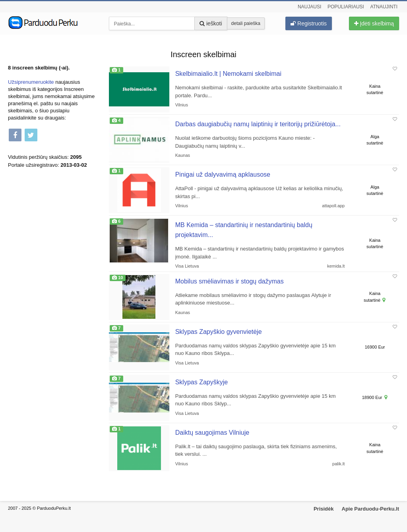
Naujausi (309, 7)
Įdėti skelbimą (374, 23)
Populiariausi (346, 7)
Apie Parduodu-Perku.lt (370, 509)
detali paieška (246, 23)
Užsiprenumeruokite (31, 82)
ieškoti (211, 23)
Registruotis (309, 23)
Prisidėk (324, 509)
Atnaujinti (384, 7)
